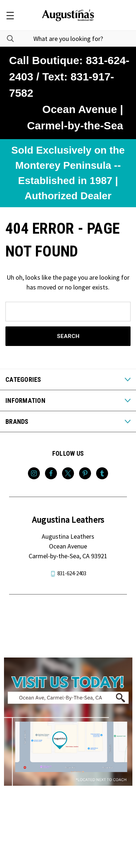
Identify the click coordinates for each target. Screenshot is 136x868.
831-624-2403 (72, 573)
